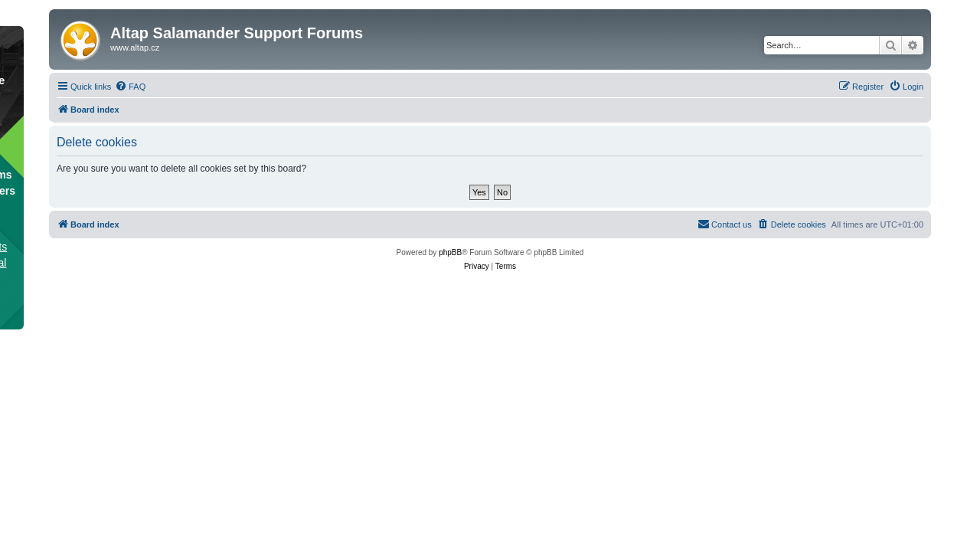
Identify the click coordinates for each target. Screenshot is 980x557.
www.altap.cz (135, 48)
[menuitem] (130, 87)
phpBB (450, 252)
